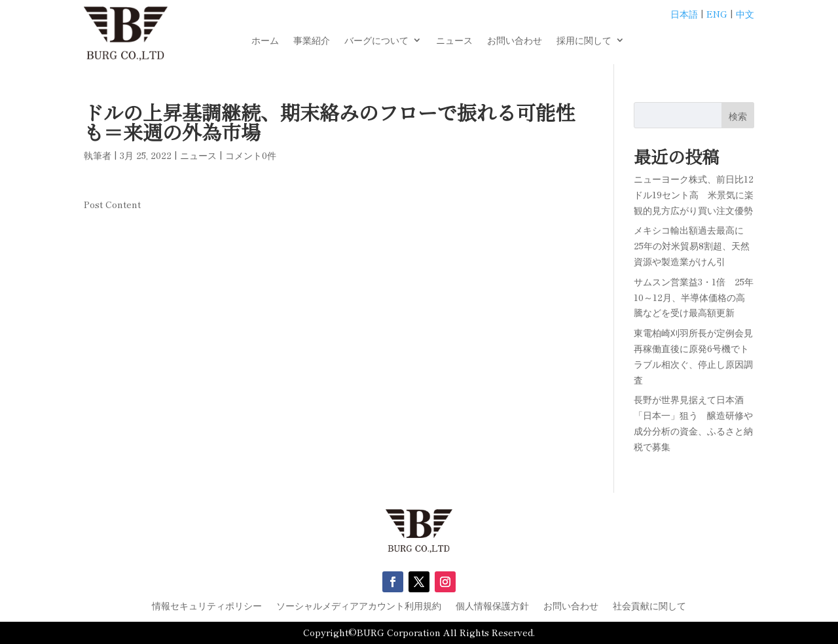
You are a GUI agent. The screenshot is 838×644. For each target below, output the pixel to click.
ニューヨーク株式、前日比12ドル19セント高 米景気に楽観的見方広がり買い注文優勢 (694, 194)
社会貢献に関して (649, 606)
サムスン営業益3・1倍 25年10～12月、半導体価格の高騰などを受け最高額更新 (694, 297)
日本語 (684, 14)
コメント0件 (251, 155)
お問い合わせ (515, 41)
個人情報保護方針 (492, 606)
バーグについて (376, 41)
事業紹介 (312, 41)
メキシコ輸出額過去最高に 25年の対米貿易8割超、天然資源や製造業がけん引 (693, 245)
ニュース (454, 41)
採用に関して (584, 41)
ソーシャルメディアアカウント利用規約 (359, 606)
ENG (717, 14)
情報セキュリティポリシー (207, 606)
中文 (745, 14)
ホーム (265, 41)
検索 (738, 116)
